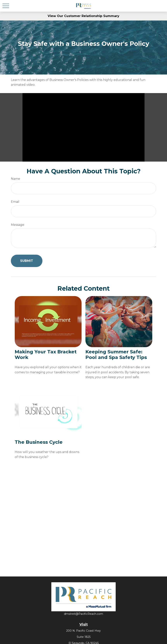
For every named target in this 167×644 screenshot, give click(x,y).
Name (15, 179)
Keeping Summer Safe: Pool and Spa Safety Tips (116, 355)
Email (15, 202)
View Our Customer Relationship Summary (83, 16)
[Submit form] (27, 261)
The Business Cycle (39, 442)
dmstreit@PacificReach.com (83, 614)
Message (18, 225)
